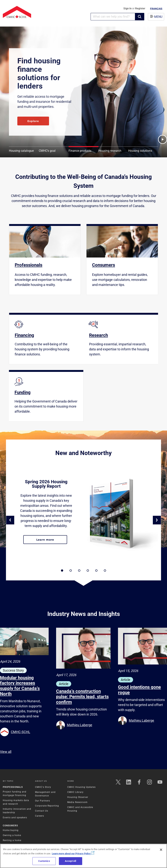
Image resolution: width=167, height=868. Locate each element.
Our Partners (42, 801)
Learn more (52, 541)
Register (140, 8)
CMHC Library (75, 792)
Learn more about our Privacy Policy (73, 854)
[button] (140, 17)
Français (156, 9)
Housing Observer (78, 797)
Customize (44, 861)
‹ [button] (10, 520)
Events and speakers (15, 818)
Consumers (10, 826)
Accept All (70, 861)
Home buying (11, 830)
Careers (40, 816)
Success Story (13, 670)
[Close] (161, 850)
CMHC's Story (43, 787)
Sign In (128, 8)
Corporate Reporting (47, 806)
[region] (83, 856)
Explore (33, 121)
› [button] (157, 520)
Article (64, 684)
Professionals (13, 787)
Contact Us (42, 811)
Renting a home (12, 840)
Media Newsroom (77, 802)
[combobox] (113, 17)
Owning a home (12, 835)
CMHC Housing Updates (81, 787)
